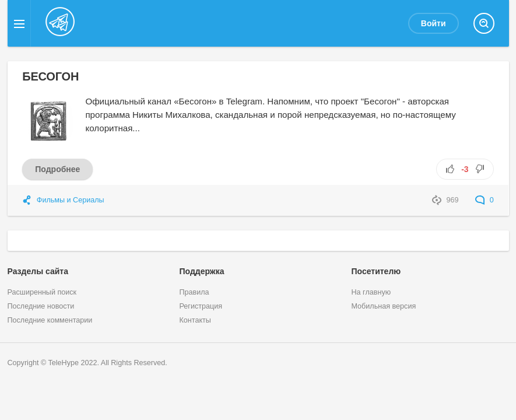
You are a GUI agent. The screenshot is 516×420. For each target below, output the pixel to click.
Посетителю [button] (376, 271)
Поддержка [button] (201, 271)
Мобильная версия (383, 306)
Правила (194, 292)
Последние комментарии (50, 320)
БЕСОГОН (50, 76)
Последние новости (41, 306)
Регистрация (201, 306)
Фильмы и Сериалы (71, 200)
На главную (371, 292)
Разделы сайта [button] (38, 271)
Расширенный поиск (42, 292)
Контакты (195, 320)
